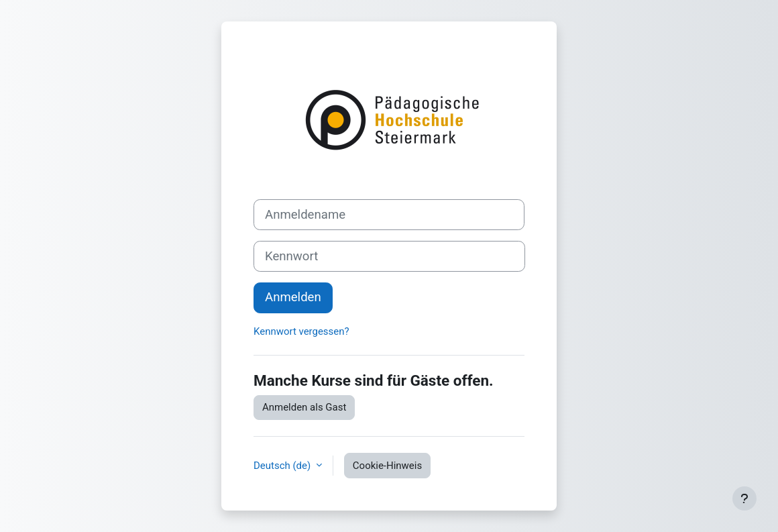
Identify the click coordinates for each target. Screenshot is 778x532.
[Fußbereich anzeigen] (744, 498)
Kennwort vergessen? (301, 331)
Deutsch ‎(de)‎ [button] (283, 466)
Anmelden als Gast (304, 407)
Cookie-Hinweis (387, 466)
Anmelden (293, 297)
